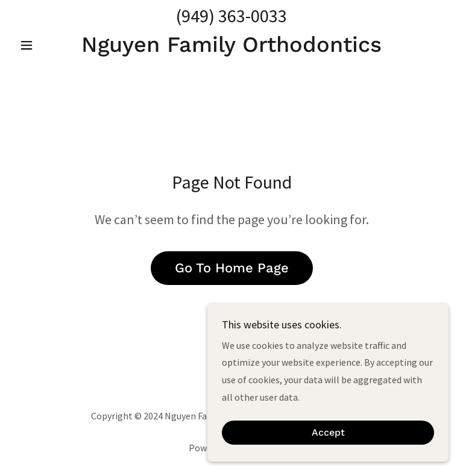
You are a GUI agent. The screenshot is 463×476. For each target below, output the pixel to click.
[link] (231, 48)
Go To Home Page (232, 268)
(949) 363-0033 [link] (231, 16)
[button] (47, 45)
